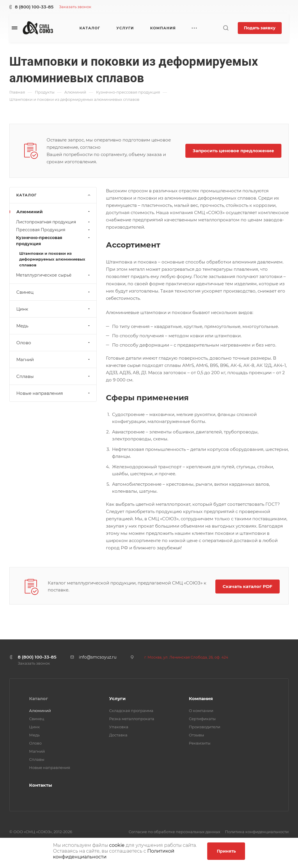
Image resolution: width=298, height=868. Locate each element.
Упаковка (119, 727)
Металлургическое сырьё (54, 275)
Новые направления (54, 393)
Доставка (118, 735)
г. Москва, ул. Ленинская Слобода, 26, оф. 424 (186, 657)
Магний (54, 359)
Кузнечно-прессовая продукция (54, 241)
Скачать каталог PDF (248, 586)
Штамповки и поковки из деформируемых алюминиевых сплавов (52, 259)
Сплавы (54, 376)
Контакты (41, 785)
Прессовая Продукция (54, 230)
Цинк (54, 309)
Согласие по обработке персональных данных (174, 832)
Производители (205, 727)
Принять (226, 851)
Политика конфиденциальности (257, 832)
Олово (54, 343)
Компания (201, 698)
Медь (54, 326)
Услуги (117, 698)
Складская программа (131, 711)
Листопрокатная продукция (54, 222)
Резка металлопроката (132, 719)
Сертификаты (202, 719)
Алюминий (54, 212)
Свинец (54, 292)
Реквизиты (200, 743)
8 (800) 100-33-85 (34, 7)
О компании (201, 711)
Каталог (39, 698)
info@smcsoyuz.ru (98, 657)
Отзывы (196, 735)
